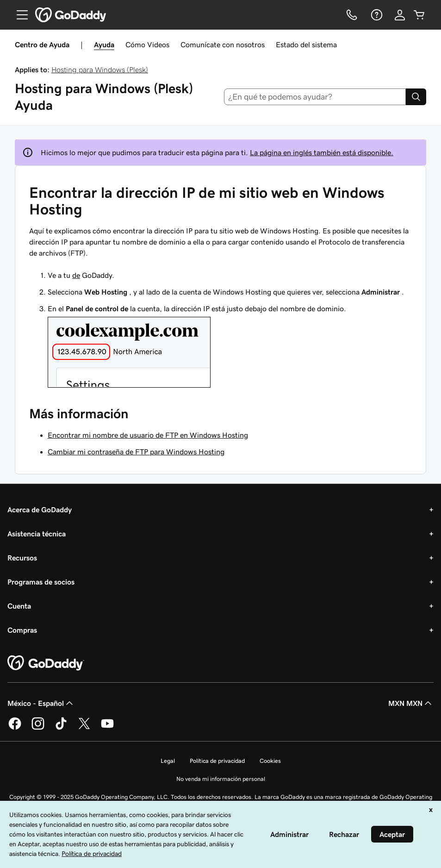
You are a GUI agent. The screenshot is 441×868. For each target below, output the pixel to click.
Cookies (270, 761)
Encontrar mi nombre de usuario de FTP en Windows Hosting (148, 435)
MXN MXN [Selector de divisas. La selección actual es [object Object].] (411, 703)
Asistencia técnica (37, 534)
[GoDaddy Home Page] (46, 663)
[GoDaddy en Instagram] (38, 728)
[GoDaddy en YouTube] (107, 728)
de (76, 275)
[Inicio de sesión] (400, 15)
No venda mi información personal (221, 779)
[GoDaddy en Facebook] (15, 728)
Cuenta (19, 606)
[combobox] (315, 97)
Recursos (22, 558)
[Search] (416, 97)
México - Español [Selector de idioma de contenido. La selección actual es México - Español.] (41, 703)
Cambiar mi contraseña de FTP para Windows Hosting (136, 452)
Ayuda (104, 44)
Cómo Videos (147, 44)
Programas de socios (41, 582)
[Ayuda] (376, 15)
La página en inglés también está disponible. (322, 152)
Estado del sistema (306, 44)
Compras (22, 630)
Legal (168, 761)
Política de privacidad (217, 761)
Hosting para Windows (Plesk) (100, 69)
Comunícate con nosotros (223, 44)
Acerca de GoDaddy (40, 509)
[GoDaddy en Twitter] (84, 728)
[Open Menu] (19, 15)
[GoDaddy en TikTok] (61, 728)
